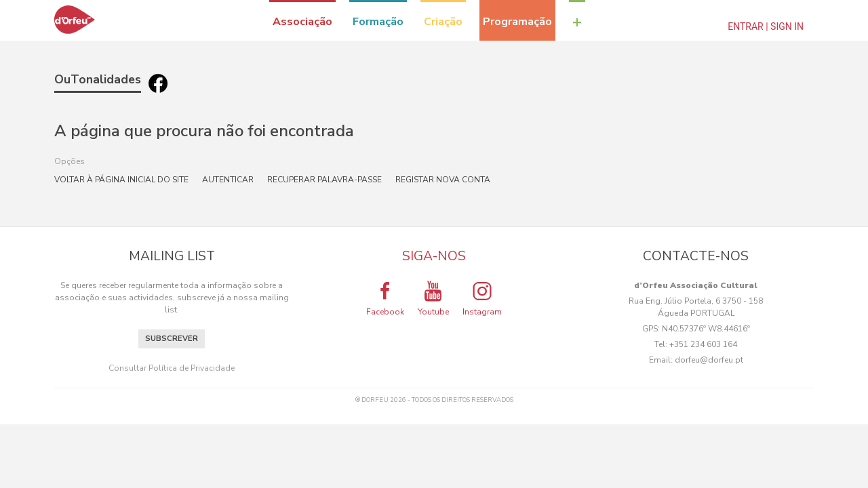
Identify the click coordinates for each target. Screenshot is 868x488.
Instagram (482, 298)
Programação (517, 22)
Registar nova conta (443, 180)
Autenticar (228, 180)
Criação (443, 22)
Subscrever (172, 339)
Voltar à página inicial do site (121, 180)
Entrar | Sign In (766, 26)
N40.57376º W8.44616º (706, 329)
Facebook (385, 298)
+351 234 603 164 (703, 344)
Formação (378, 22)
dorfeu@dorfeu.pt (709, 360)
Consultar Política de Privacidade (172, 368)
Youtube (433, 298)
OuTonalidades (98, 79)
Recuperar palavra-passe (324, 180)
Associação (302, 22)
